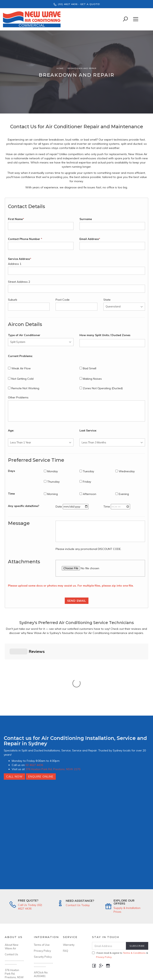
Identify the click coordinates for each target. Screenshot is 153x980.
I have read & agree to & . (120, 893)
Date (59, 507)
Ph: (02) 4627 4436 (13, 933)
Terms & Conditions (134, 891)
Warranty (69, 883)
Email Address (90, 239)
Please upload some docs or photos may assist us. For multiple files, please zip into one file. (71, 586)
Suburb (13, 300)
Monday (51, 471)
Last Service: (88, 430)
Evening (122, 494)
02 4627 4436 (34, 703)
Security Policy (43, 895)
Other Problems (18, 397)
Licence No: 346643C (41, 922)
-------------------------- (14, 900)
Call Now (14, 715)
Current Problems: (20, 356)
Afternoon (88, 494)
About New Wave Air (12, 885)
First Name (16, 219)
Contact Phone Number (25, 239)
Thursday (52, 482)
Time (11, 494)
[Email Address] (109, 884)
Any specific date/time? (24, 506)
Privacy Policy (42, 889)
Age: (11, 430)
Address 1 (15, 264)
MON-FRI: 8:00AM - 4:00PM (11, 944)
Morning (51, 494)
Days (11, 471)
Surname (86, 219)
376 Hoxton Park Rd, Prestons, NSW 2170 (53, 707)
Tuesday (87, 471)
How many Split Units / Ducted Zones (105, 335)
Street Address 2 (19, 282)
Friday (85, 482)
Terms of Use (42, 883)
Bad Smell (88, 368)
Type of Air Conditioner (24, 335)
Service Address (20, 259)
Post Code (63, 300)
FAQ (66, 889)
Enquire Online (41, 715)
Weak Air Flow (19, 368)
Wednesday (125, 471)
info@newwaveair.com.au (15, 925)
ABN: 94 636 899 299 (42, 932)
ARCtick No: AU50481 (41, 912)
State (107, 300)
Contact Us (11, 892)
